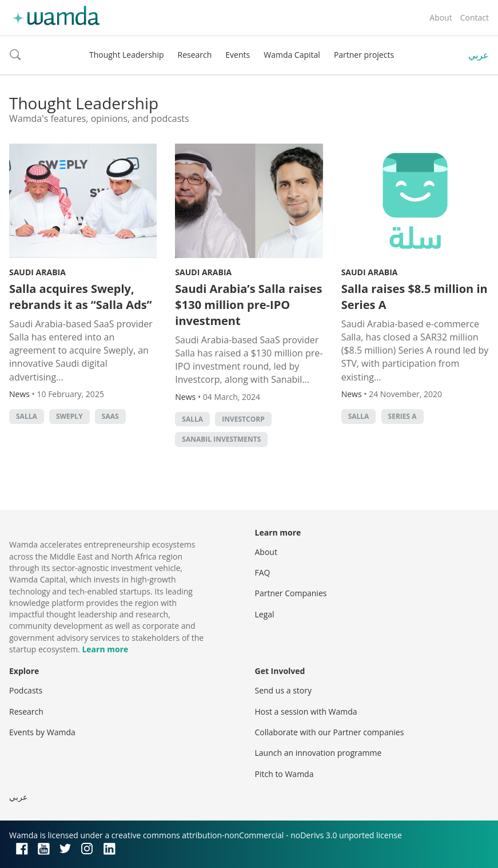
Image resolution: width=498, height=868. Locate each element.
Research (195, 55)
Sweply (69, 416)
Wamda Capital (292, 55)
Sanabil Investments (221, 439)
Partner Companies (291, 593)
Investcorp (243, 419)
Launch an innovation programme (318, 753)
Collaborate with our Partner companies (330, 732)
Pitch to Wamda (284, 774)
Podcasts (26, 690)
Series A (403, 416)
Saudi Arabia (37, 272)
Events (238, 55)
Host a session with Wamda (306, 712)
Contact (475, 17)
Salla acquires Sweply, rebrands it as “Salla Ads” (81, 297)
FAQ (263, 572)
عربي (479, 55)
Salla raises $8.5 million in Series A (415, 297)
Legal (265, 614)
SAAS (110, 416)
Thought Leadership (127, 55)
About (441, 17)
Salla (27, 416)
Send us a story (283, 690)
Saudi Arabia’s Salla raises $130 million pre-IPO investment (248, 305)
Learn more (105, 649)
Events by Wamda (42, 732)
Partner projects (364, 55)
